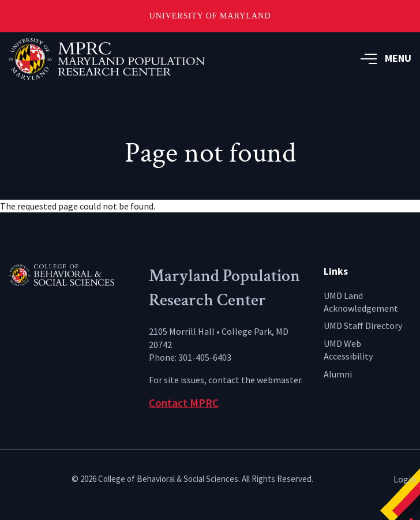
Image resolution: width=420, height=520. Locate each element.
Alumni (338, 374)
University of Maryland (210, 16)
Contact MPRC (184, 403)
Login (405, 479)
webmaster (279, 380)
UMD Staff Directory (363, 326)
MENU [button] (386, 58)
